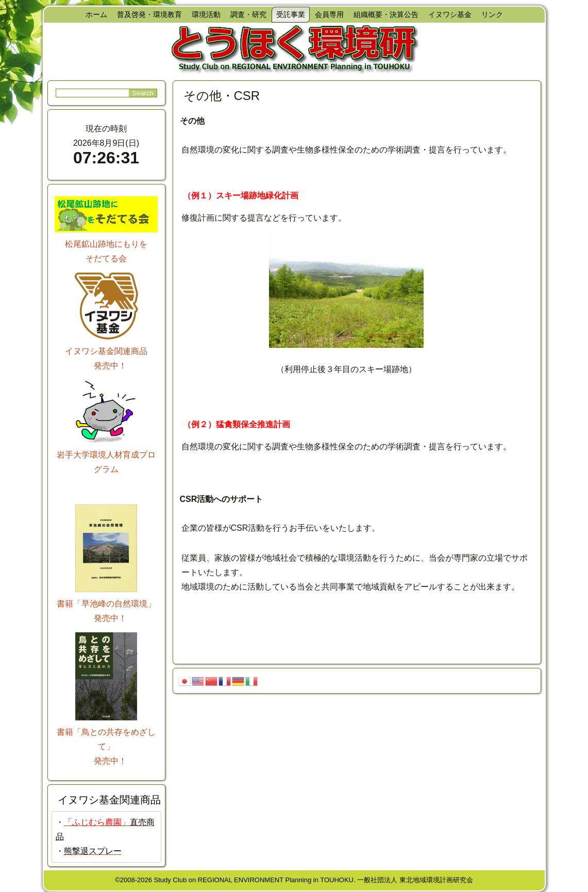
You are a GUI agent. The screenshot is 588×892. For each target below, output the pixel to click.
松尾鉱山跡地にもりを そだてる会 (106, 244)
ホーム (96, 14)
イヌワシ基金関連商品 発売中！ (106, 351)
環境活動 (206, 14)
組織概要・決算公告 (386, 14)
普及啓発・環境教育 (149, 14)
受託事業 (291, 14)
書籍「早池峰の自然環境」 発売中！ (106, 604)
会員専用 (329, 14)
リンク (492, 14)
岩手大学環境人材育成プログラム (106, 455)
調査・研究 (248, 14)
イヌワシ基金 (450, 14)
